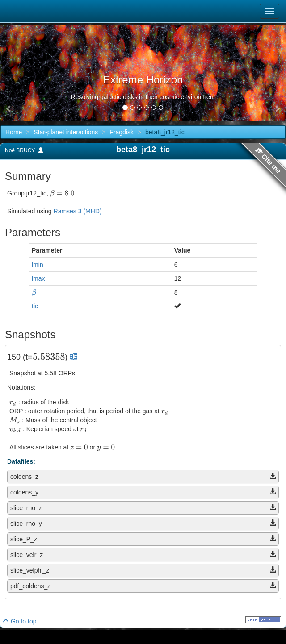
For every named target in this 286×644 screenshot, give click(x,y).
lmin (38, 265)
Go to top (19, 621)
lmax (38, 278)
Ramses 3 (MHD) (78, 211)
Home (14, 132)
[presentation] (62, 193)
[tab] (143, 477)
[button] (9, 109)
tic (35, 306)
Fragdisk (122, 132)
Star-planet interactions (66, 132)
